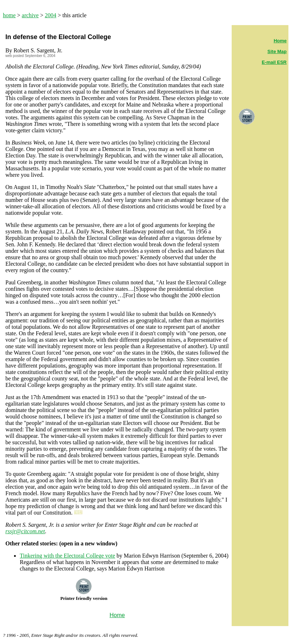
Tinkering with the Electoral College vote (68, 556)
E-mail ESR (274, 62)
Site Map (277, 51)
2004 (51, 15)
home (9, 15)
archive (30, 15)
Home (280, 41)
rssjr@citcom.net (25, 531)
